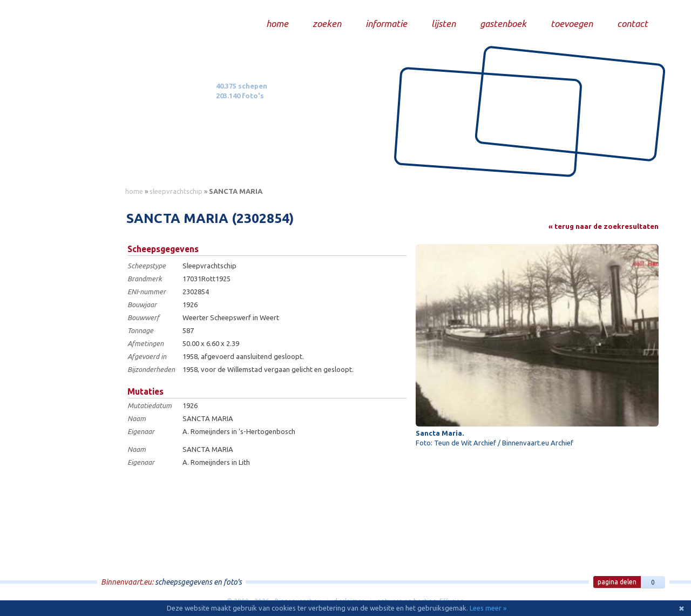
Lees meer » (488, 608)
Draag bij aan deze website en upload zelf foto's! (569, 164)
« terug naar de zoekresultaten (604, 226)
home (134, 191)
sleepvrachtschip (176, 191)
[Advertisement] (70, 362)
